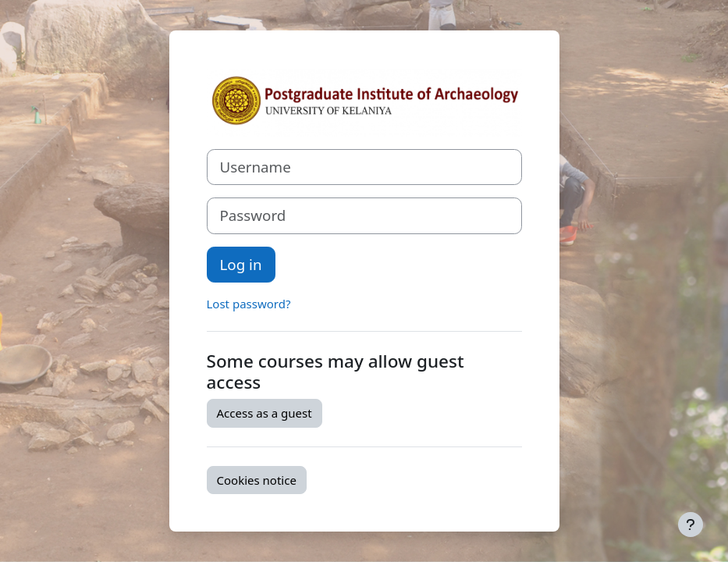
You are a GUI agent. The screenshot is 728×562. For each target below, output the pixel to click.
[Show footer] (691, 525)
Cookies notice (257, 480)
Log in (241, 264)
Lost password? (249, 304)
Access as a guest (265, 413)
